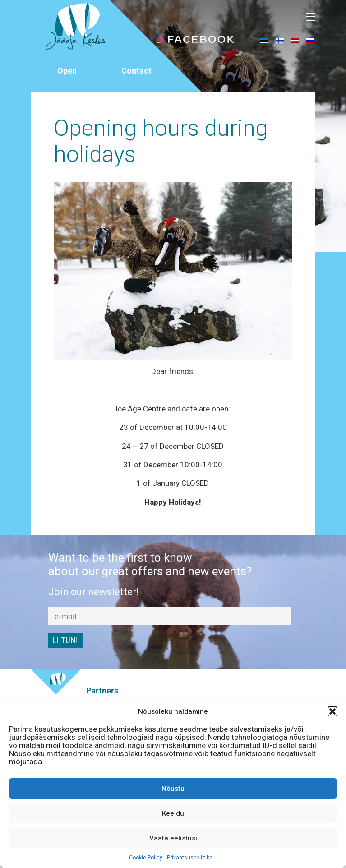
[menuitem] (264, 40)
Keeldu (173, 813)
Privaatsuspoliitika (190, 858)
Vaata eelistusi (173, 838)
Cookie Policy (146, 858)
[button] (332, 711)
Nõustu (173, 789)
